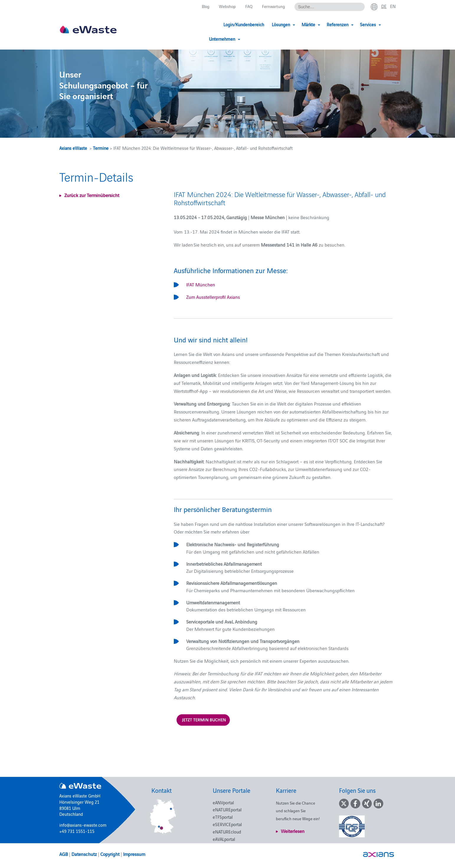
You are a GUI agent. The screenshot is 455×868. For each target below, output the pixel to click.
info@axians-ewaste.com (83, 825)
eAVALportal (224, 839)
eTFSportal (223, 817)
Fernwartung (273, 6)
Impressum (134, 854)
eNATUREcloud (227, 832)
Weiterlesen (293, 831)
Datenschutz (84, 854)
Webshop (226, 6)
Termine (101, 148)
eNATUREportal (227, 809)
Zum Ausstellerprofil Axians (213, 297)
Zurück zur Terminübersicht (92, 195)
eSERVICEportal (227, 824)
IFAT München (201, 284)
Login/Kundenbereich (215, 24)
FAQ (248, 6)
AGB (64, 854)
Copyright (110, 854)
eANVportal (223, 802)
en (393, 6)
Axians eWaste (73, 148)
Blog (203, 6)
